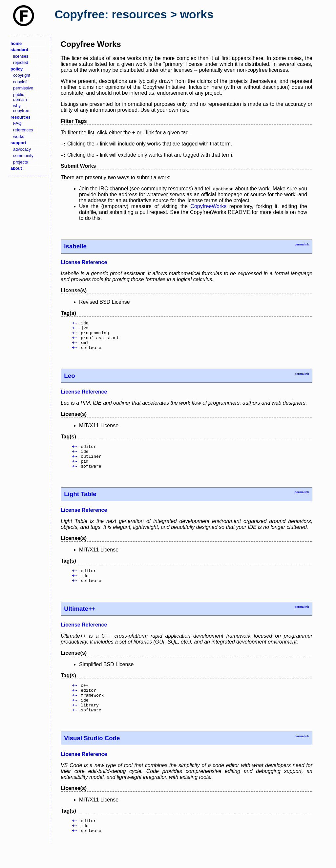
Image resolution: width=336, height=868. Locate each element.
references (23, 130)
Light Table (80, 505)
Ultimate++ (80, 622)
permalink (302, 244)
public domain (20, 97)
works (19, 136)
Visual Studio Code (92, 758)
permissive (23, 88)
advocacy (22, 149)
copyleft (20, 82)
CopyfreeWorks (208, 206)
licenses (21, 56)
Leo (69, 382)
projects (21, 162)
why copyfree (21, 108)
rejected (21, 62)
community (23, 155)
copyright (22, 75)
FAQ (17, 123)
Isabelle (75, 246)
